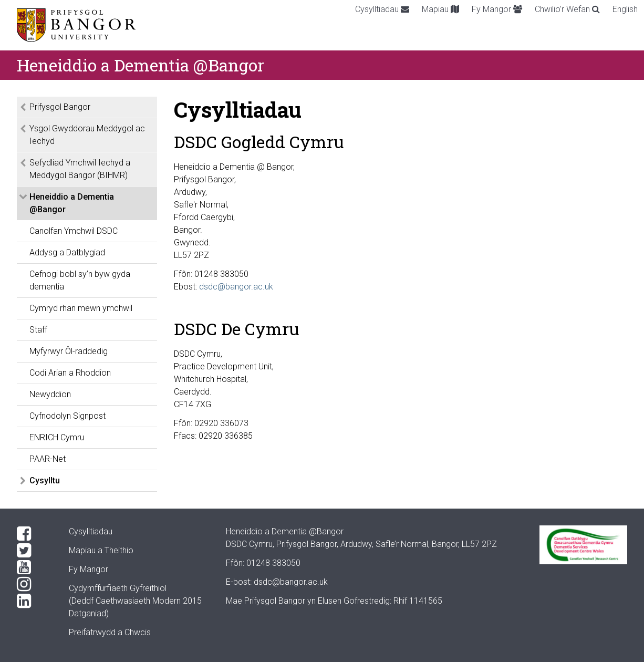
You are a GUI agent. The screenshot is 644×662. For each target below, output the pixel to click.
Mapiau (440, 9)
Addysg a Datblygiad (67, 252)
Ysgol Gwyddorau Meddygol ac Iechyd (87, 135)
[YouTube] (34, 567)
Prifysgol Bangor (60, 107)
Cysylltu (45, 480)
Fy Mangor (497, 9)
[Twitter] (34, 551)
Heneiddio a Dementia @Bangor (72, 203)
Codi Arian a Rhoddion (70, 373)
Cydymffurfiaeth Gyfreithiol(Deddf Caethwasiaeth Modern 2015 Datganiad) (135, 601)
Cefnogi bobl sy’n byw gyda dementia (80, 280)
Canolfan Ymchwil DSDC (74, 231)
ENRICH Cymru (57, 437)
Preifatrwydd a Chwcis (110, 632)
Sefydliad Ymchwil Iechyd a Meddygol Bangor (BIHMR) (80, 169)
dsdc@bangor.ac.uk (236, 287)
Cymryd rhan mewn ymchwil (81, 308)
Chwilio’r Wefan (567, 9)
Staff (38, 330)
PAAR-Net (48, 459)
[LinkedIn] (34, 601)
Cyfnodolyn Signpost (67, 416)
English (625, 9)
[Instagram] (34, 584)
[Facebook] (34, 534)
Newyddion (50, 394)
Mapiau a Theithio (101, 550)
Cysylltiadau (382, 9)
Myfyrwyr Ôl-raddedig (69, 351)
